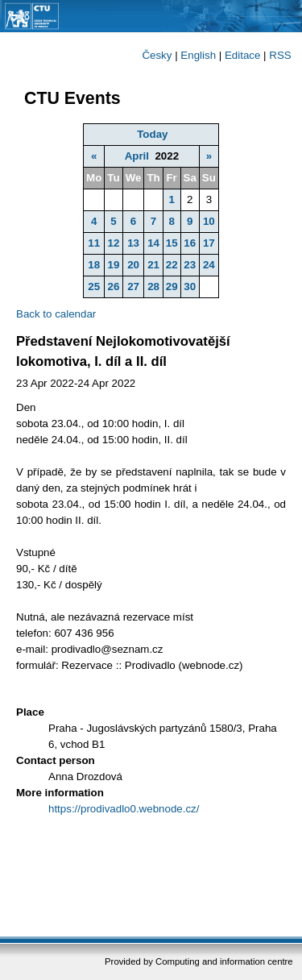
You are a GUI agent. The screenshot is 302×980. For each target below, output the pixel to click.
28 (153, 287)
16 (190, 243)
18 (94, 265)
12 (114, 243)
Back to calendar (56, 314)
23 (190, 265)
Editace (242, 55)
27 (133, 287)
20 (133, 265)
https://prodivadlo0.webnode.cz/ (124, 809)
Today (152, 134)
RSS (280, 55)
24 (209, 265)
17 (209, 243)
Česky (157, 55)
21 (153, 265)
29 (172, 287)
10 (209, 221)
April (137, 156)
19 (114, 265)
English (198, 55)
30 (190, 287)
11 (94, 243)
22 (172, 265)
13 (133, 243)
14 (153, 243)
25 (94, 287)
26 (114, 287)
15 (172, 243)
